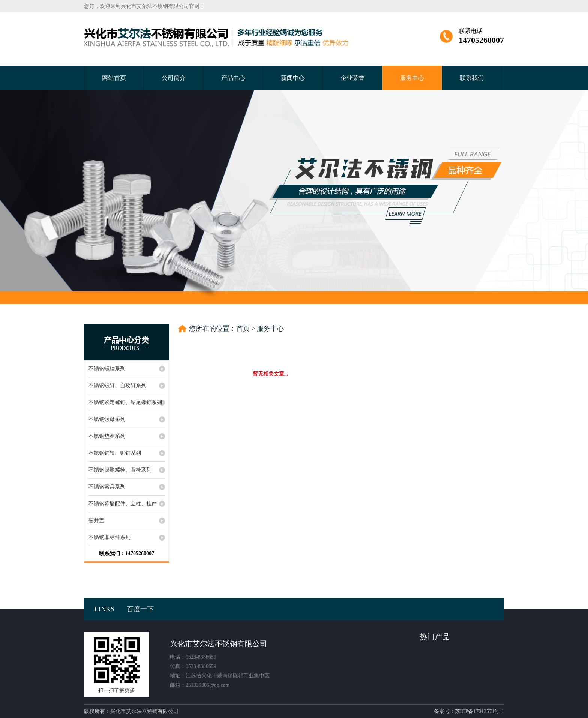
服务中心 (412, 78)
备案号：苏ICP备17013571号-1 (469, 711)
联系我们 (472, 78)
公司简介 (174, 78)
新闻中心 (293, 78)
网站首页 (114, 78)
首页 (243, 329)
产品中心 (233, 78)
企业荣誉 (352, 78)
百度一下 (140, 609)
